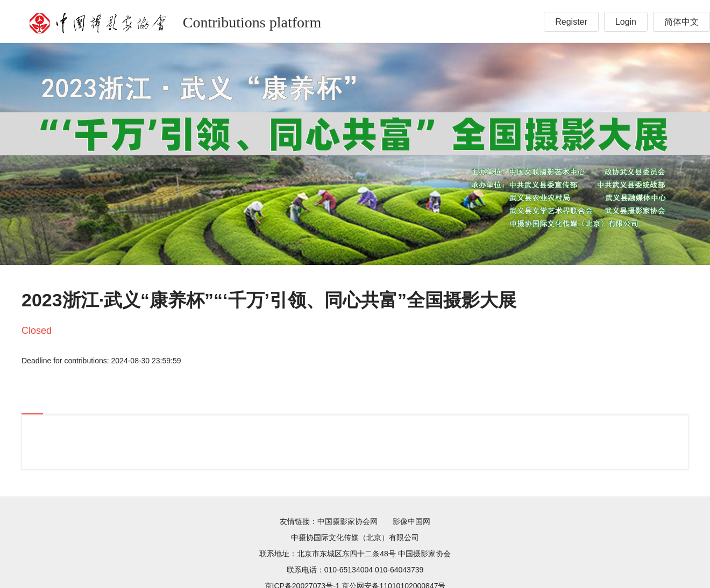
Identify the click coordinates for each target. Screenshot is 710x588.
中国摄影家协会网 (347, 521)
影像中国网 (411, 521)
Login (626, 22)
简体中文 (681, 22)
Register (571, 22)
